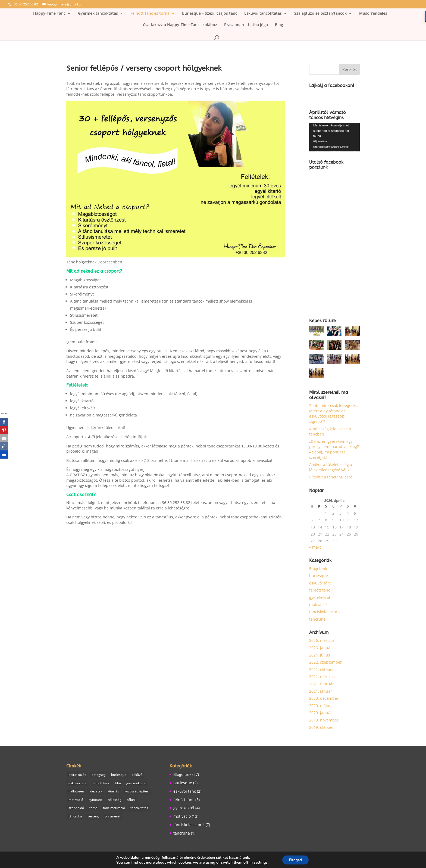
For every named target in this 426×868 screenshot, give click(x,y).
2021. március (322, 676)
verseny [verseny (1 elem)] (93, 818)
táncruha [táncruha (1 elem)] (75, 818)
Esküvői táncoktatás (263, 14)
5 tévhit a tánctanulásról (331, 477)
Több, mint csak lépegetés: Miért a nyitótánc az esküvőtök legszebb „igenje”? (333, 413)
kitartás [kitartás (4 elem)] (113, 792)
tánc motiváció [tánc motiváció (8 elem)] (114, 809)
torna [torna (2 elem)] (93, 809)
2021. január (321, 691)
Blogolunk (318, 569)
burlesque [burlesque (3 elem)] (119, 775)
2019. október (322, 727)
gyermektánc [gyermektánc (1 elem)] (136, 784)
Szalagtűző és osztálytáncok (320, 14)
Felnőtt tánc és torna (150, 14)
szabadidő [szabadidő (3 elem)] (76, 809)
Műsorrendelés (373, 14)
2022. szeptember (325, 662)
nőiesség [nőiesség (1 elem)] (115, 801)
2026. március (322, 640)
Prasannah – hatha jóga (246, 25)
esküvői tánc (320, 583)
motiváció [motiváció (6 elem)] (76, 801)
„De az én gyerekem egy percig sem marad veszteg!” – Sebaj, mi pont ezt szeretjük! (334, 449)
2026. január (321, 648)
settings (259, 862)
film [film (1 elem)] (118, 784)
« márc (315, 547)
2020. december (324, 698)
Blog (279, 25)
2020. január (321, 713)
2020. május (320, 706)
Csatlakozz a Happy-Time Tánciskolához (180, 25)
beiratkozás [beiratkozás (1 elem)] (77, 775)
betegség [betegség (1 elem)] (99, 775)
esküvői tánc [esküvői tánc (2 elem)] (78, 784)
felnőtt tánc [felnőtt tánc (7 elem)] (101, 784)
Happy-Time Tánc (49, 14)
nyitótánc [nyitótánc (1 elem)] (95, 801)
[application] (334, 137)
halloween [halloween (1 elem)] (76, 792)
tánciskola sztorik (325, 612)
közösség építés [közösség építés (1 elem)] (137, 792)
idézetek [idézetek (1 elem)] (96, 792)
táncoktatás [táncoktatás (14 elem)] (139, 809)
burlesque (319, 576)
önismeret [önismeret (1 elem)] (113, 818)
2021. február (322, 684)
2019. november (324, 720)
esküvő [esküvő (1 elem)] (137, 775)
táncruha (317, 619)
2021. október (322, 669)
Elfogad (295, 859)
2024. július (320, 655)
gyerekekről (320, 597)
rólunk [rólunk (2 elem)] (132, 801)
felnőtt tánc (320, 590)
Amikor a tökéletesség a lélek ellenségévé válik (331, 467)
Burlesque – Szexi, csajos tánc (210, 14)
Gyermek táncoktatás (98, 14)
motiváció (318, 604)
